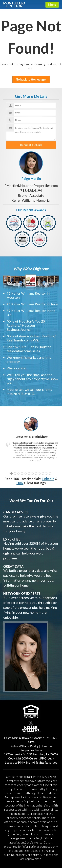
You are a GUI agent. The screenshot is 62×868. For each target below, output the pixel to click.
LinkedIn (48, 478)
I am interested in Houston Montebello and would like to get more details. (31, 132)
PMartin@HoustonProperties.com (31, 184)
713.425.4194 (31, 189)
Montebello (14, 4)
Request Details (31, 144)
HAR (20, 482)
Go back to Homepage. (31, 79)
